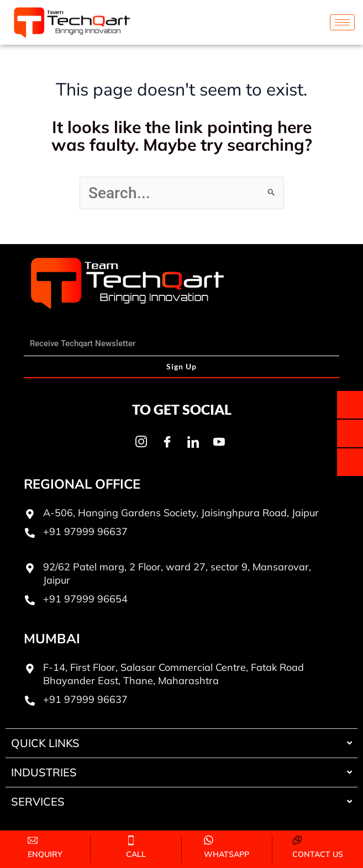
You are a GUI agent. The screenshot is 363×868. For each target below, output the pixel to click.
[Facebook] (167, 442)
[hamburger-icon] (342, 22)
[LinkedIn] (193, 442)
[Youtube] (219, 442)
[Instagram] (141, 442)
